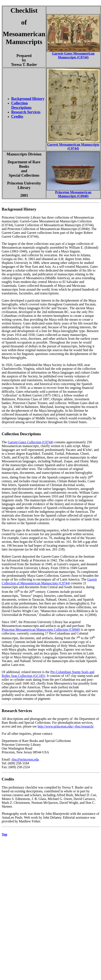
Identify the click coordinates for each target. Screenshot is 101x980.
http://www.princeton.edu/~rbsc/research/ (66, 726)
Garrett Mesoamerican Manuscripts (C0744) (73, 146)
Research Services (26, 112)
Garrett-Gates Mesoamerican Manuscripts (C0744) (73, 55)
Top (4, 834)
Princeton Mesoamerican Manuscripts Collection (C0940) (41, 630)
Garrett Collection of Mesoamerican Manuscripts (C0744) (49, 581)
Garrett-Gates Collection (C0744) (31, 442)
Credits (17, 116)
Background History (28, 99)
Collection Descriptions (21, 105)
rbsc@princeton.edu (25, 759)
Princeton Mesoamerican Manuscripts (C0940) (73, 194)
